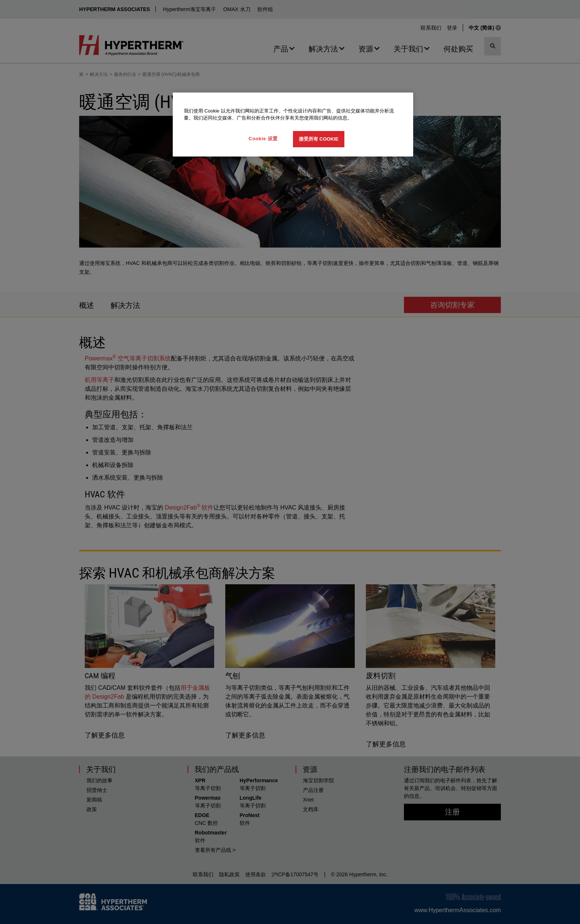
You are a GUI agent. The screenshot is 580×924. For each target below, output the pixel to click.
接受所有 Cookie (319, 139)
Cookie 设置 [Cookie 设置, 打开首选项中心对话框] (263, 139)
